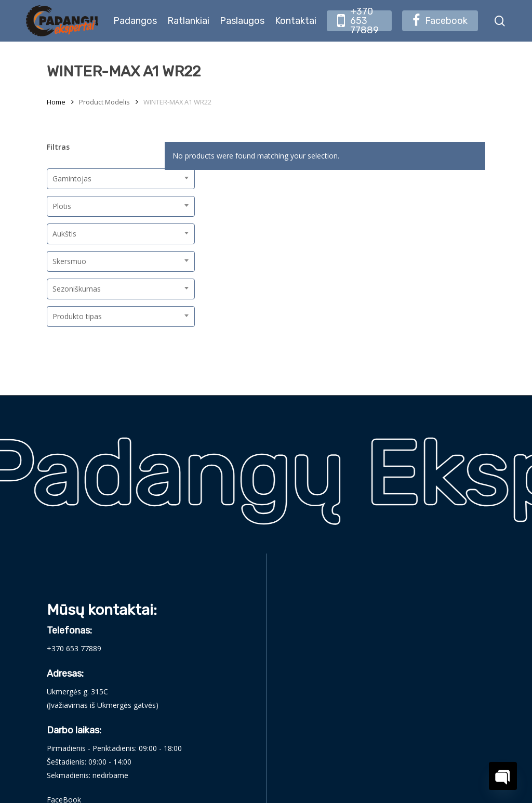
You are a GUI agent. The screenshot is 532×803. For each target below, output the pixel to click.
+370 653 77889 (74, 648)
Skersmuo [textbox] (69, 261)
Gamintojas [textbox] (72, 179)
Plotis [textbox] (62, 206)
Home (56, 102)
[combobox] (121, 179)
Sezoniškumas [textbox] (77, 289)
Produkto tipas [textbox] (77, 316)
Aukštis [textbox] (64, 234)
